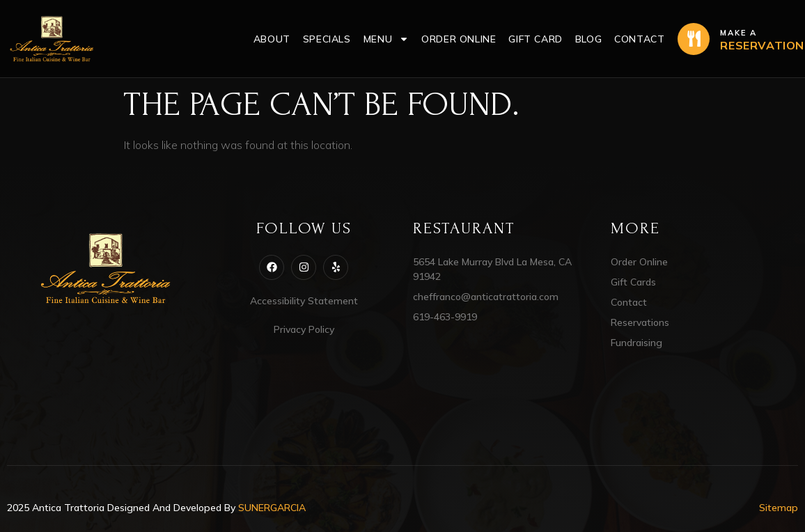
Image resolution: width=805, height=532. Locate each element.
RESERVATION (762, 45)
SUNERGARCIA (272, 508)
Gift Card (535, 39)
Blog (588, 39)
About (272, 39)
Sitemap (779, 508)
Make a (738, 33)
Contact (639, 39)
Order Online (459, 39)
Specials (327, 39)
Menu (386, 39)
